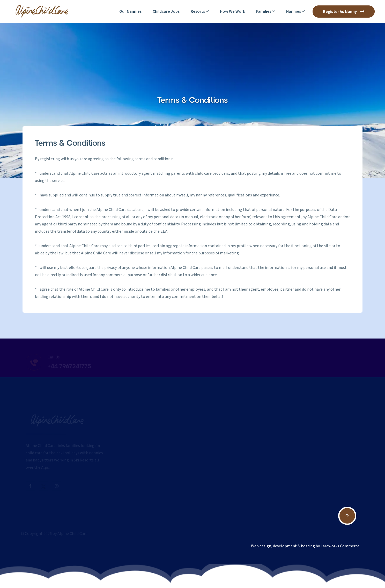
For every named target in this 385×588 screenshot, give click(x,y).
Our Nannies (130, 11)
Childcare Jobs (166, 11)
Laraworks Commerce (340, 546)
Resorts (198, 11)
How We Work (232, 11)
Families (264, 11)
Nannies (294, 11)
